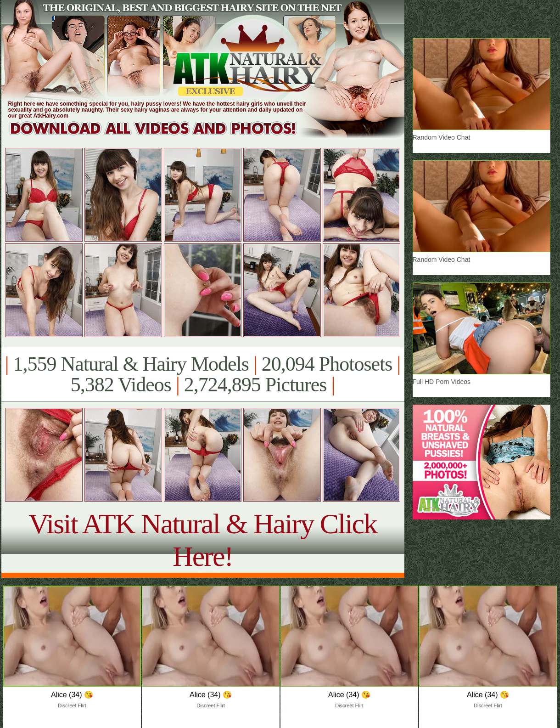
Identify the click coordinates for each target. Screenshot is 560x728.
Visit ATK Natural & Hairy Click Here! (203, 540)
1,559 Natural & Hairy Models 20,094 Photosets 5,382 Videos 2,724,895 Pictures (203, 374)
